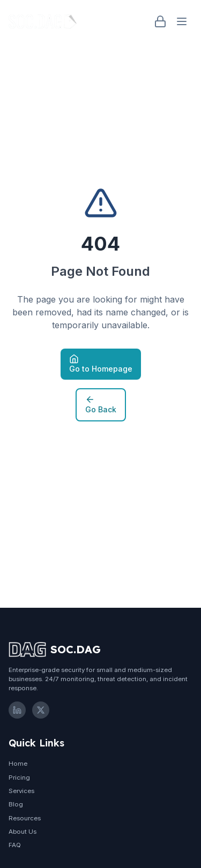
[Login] (160, 21)
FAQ (15, 845)
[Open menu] (182, 21)
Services (21, 791)
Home (18, 764)
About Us (23, 832)
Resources (25, 818)
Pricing (19, 778)
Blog (16, 804)
